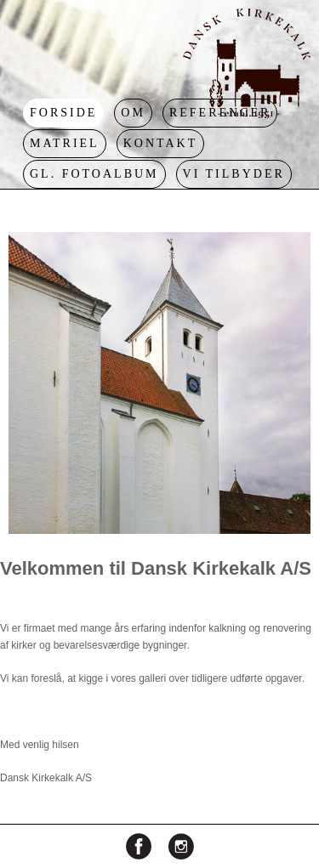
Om (133, 113)
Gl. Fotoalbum (94, 174)
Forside (63, 113)
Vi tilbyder (234, 174)
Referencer (220, 113)
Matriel (65, 143)
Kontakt (161, 143)
